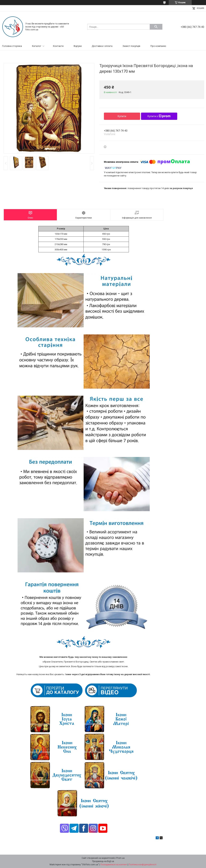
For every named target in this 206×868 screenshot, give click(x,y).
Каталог (37, 46)
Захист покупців (131, 46)
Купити (122, 116)
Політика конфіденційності (143, 865)
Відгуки (78, 46)
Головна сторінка (12, 46)
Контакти (58, 46)
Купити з (159, 116)
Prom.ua (120, 858)
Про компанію (158, 46)
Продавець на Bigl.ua (103, 861)
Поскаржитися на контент (114, 865)
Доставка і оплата (102, 46)
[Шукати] (156, 27)
